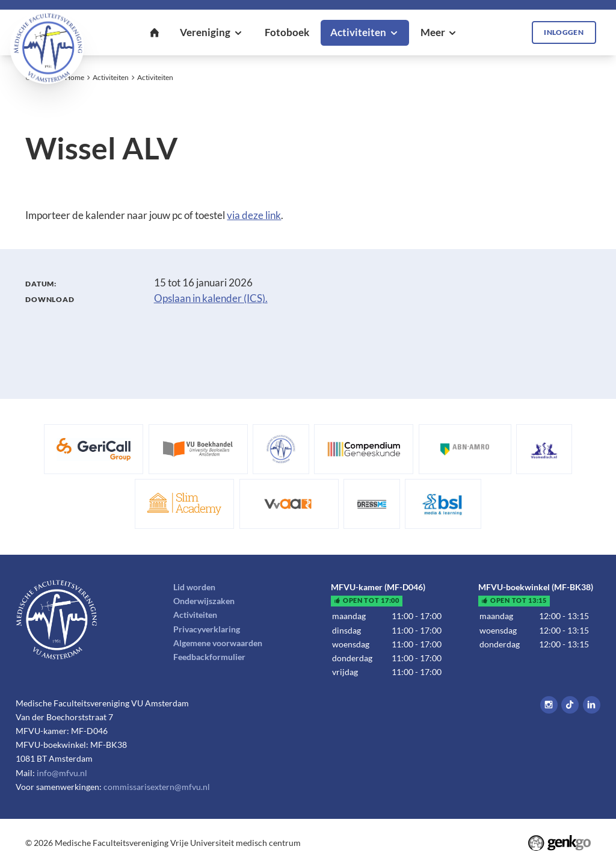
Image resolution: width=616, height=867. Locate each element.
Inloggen (564, 32)
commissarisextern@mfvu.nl (157, 787)
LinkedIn (592, 705)
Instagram (549, 705)
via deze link (254, 215)
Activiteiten (111, 77)
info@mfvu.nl (62, 773)
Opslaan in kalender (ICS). (211, 298)
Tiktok (570, 705)
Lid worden (194, 587)
